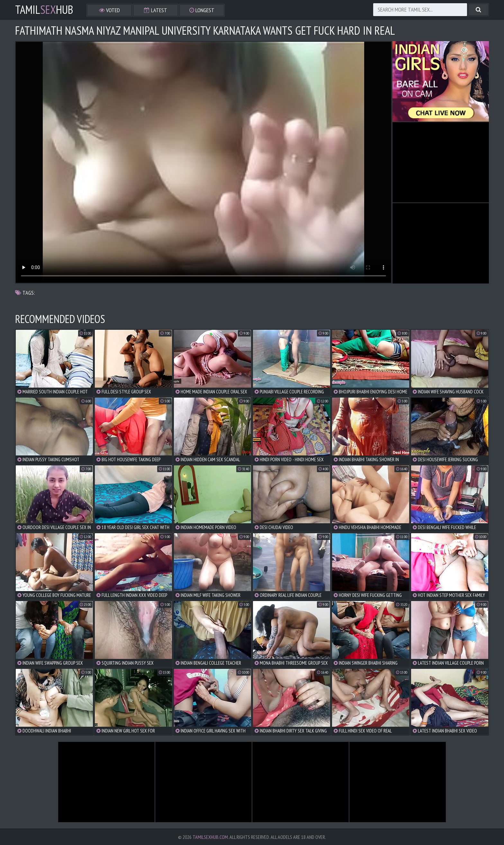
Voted (109, 10)
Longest (202, 10)
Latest (156, 10)
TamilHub (44, 10)
